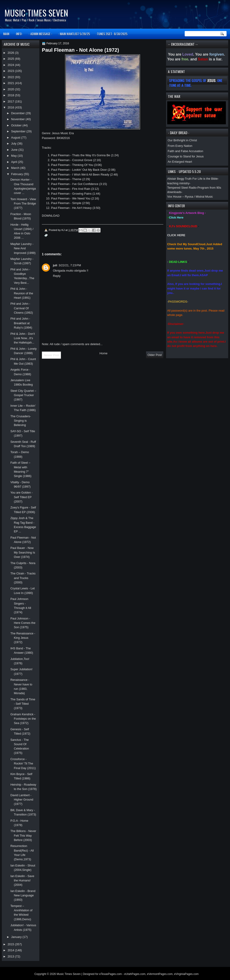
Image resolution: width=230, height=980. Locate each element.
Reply (57, 276)
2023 (11, 71)
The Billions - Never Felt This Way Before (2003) (23, 835)
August (16, 138)
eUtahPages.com (135, 974)
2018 (11, 95)
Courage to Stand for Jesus (186, 156)
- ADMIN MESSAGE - (40, 34)
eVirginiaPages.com (186, 974)
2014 (11, 950)
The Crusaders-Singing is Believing (21, 421)
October (17, 125)
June (15, 150)
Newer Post (51, 355)
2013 (11, 956)
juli (55, 265)
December (18, 113)
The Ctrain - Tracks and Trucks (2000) (23, 578)
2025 (11, 59)
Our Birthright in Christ (182, 140)
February (17, 174)
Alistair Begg (175, 179)
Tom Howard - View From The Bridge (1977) (23, 204)
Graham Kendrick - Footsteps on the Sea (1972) (23, 719)
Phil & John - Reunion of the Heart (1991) (22, 293)
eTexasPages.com (111, 974)
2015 (11, 944)
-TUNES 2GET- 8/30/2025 (112, 34)
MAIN (6, 34)
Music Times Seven (36, 13)
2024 (11, 65)
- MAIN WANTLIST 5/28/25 (74, 34)
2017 (11, 101)
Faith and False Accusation (185, 151)
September (19, 131)
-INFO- (19, 34)
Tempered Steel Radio (182, 188)
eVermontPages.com (160, 974)
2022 (11, 77)
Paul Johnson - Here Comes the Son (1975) (23, 623)
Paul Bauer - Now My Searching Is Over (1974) (23, 552)
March (16, 168)
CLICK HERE (176, 235)
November (18, 119)
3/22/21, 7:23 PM (70, 265)
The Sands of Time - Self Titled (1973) (23, 704)
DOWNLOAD (51, 216)
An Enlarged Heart (180, 162)
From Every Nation (180, 146)
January (17, 937)
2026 (11, 53)
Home (104, 353)
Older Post (155, 355)
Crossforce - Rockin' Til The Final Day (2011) (23, 764)
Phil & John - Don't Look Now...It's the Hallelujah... (23, 338)
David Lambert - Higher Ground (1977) (22, 800)
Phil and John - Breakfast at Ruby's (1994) (21, 323)
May (14, 156)
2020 (11, 89)
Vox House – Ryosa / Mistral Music (190, 197)
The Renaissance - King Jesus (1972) (23, 638)
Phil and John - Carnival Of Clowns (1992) (22, 308)
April (14, 162)
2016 (11, 107)
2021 (11, 83)
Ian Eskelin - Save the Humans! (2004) (22, 881)
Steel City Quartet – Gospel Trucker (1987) (23, 395)
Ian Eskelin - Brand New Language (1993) (23, 895)
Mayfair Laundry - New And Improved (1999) (23, 248)
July (14, 143)
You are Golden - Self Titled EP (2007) (22, 497)
